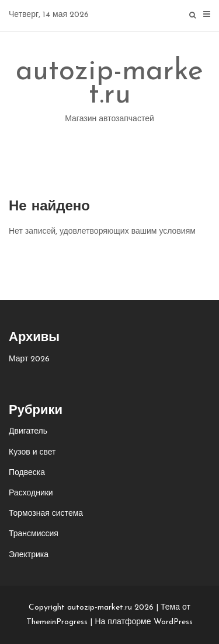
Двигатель (28, 432)
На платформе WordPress (143, 622)
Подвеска (27, 473)
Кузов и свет (32, 453)
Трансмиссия (34, 534)
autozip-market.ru (109, 93)
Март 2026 (29, 359)
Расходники (31, 493)
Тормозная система (46, 514)
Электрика (29, 555)
